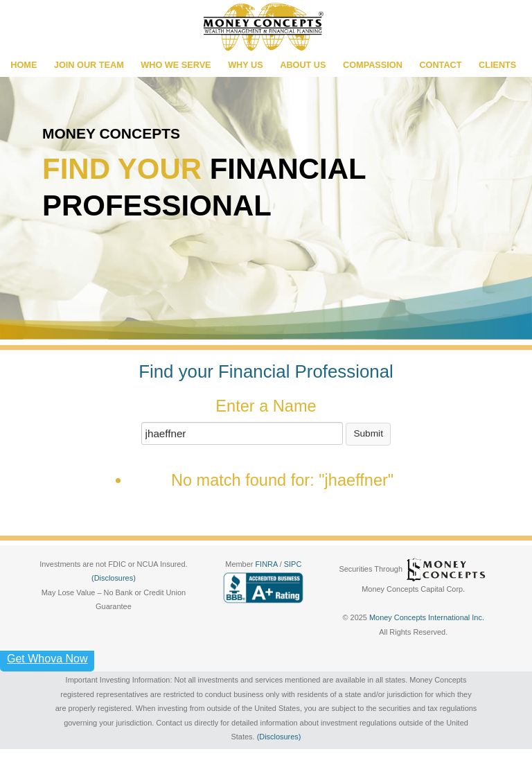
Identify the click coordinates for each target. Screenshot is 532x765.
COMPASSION (373, 65)
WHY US (246, 65)
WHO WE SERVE (176, 65)
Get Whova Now (47, 659)
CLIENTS (497, 65)
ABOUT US (303, 65)
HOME (24, 65)
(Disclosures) (114, 578)
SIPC (293, 564)
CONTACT (440, 65)
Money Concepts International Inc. (427, 617)
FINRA (267, 564)
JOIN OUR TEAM (89, 65)
